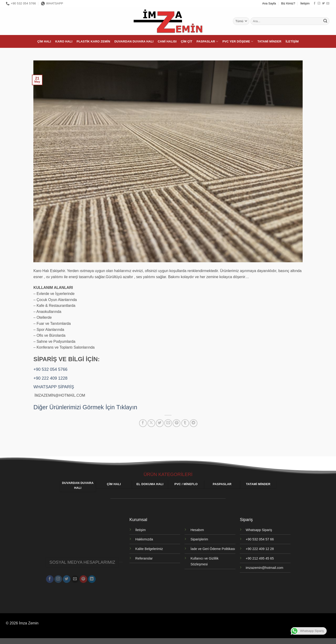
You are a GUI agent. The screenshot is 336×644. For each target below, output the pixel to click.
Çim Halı (44, 41)
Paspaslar (207, 41)
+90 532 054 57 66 (260, 539)
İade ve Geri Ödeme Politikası (213, 549)
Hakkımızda (144, 539)
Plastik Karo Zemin (93, 41)
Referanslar (144, 558)
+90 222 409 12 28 (260, 549)
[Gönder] (325, 21)
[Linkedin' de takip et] (92, 577)
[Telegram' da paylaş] (194, 423)
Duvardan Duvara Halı (134, 41)
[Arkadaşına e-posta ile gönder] (168, 423)
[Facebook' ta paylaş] (143, 423)
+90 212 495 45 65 (260, 558)
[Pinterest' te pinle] (177, 423)
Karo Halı (64, 41)
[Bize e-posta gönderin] (328, 3)
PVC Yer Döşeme (238, 41)
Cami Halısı (167, 41)
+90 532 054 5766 (50, 369)
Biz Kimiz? (288, 3)
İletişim (305, 3)
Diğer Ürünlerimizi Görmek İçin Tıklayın (85, 407)
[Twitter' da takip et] (323, 3)
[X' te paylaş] (151, 423)
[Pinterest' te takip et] (83, 577)
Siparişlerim (199, 539)
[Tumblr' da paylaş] (185, 423)
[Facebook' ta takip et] (315, 3)
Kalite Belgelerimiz (149, 549)
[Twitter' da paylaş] (160, 423)
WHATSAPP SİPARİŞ (54, 387)
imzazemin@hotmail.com (264, 568)
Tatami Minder (269, 41)
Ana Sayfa (269, 3)
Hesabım (197, 530)
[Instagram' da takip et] (319, 3)
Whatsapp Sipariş (259, 530)
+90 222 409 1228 (50, 378)
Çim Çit (187, 41)
